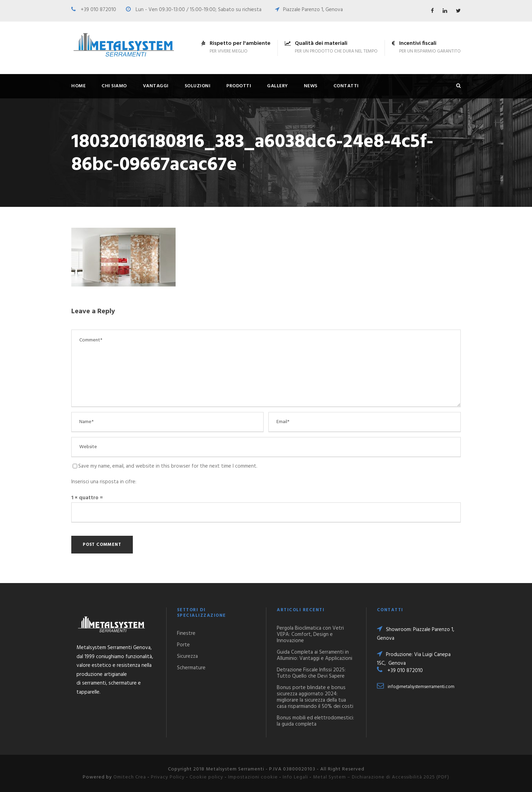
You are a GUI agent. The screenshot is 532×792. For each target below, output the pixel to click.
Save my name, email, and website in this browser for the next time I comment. (168, 466)
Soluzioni (198, 86)
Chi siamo (114, 86)
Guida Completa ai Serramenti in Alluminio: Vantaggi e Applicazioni (315, 655)
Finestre (186, 633)
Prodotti (239, 86)
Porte (183, 645)
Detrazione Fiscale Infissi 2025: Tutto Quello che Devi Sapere (311, 673)
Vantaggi (156, 86)
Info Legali (295, 777)
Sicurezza (187, 656)
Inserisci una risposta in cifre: (104, 482)
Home (78, 86)
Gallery (277, 86)
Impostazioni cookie (253, 777)
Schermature (191, 668)
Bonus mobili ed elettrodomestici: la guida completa (315, 721)
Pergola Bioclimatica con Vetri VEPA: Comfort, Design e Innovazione (310, 635)
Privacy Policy (168, 777)
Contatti (346, 86)
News (311, 86)
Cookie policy (206, 777)
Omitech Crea (130, 777)
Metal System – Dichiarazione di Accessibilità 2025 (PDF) (381, 777)
